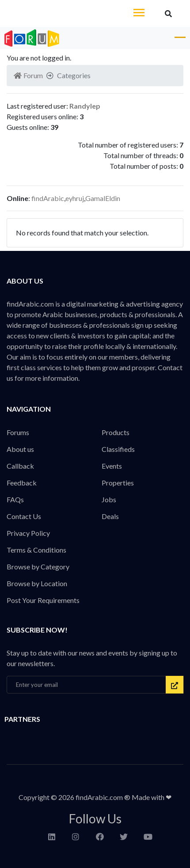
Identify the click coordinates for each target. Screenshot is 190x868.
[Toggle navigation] (139, 13)
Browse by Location (37, 583)
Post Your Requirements (43, 600)
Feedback (22, 483)
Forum (28, 75)
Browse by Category (38, 567)
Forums (18, 432)
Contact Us (24, 516)
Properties (118, 483)
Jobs (109, 499)
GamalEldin (103, 198)
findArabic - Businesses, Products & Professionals (66, 14)
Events (112, 466)
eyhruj (75, 198)
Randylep (85, 106)
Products (116, 432)
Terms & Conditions (36, 550)
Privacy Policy (28, 533)
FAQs (15, 499)
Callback (20, 466)
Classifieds (118, 449)
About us (20, 449)
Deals (110, 516)
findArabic (48, 198)
